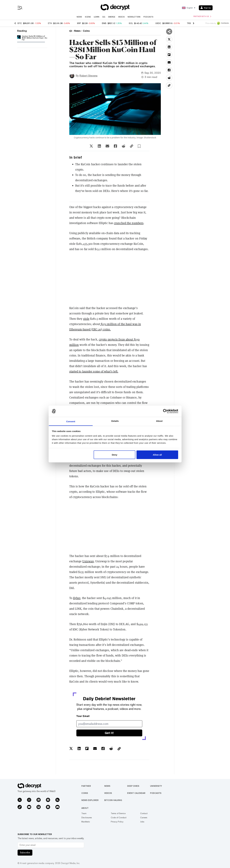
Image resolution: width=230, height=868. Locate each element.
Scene (88, 17)
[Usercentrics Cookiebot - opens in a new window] (165, 411)
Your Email (83, 716)
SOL (131, 23)
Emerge (112, 17)
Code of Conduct (119, 817)
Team (84, 813)
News (79, 17)
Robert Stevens (88, 76)
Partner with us (202, 16)
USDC (158, 23)
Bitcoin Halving (113, 800)
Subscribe (25, 853)
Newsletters (134, 17)
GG (104, 17)
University (156, 786)
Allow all (157, 455)
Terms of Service (118, 813)
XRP (79, 23)
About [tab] (159, 421)
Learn (97, 17)
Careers (144, 817)
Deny (115, 455)
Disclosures (87, 817)
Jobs (142, 822)
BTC (20, 23)
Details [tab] (115, 421)
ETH (50, 23)
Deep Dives (133, 786)
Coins (85, 793)
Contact (144, 813)
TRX (189, 23)
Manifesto (86, 822)
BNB (104, 23)
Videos (121, 17)
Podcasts (148, 17)
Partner (86, 786)
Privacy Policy (117, 822)
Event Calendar (136, 793)
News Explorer (90, 800)
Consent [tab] (71, 421)
